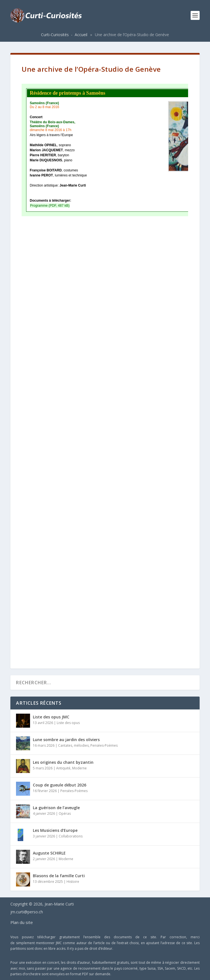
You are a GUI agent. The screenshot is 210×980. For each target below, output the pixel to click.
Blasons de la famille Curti (59, 876)
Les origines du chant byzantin (63, 762)
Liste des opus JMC (51, 717)
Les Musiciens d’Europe (55, 830)
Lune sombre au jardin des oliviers (66, 740)
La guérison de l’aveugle (56, 808)
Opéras (65, 813)
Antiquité (63, 768)
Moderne (79, 768)
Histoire (73, 882)
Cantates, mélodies (73, 745)
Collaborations (71, 836)
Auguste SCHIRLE (49, 853)
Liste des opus (68, 723)
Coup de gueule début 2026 (60, 785)
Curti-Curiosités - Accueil (64, 35)
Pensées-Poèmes (104, 745)
